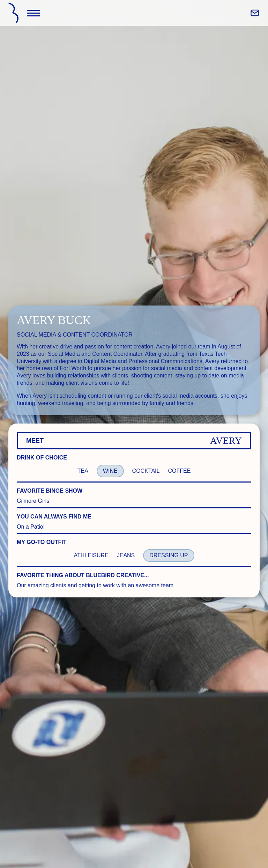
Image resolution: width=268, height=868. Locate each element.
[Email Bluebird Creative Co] (255, 13)
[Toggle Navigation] (33, 13)
